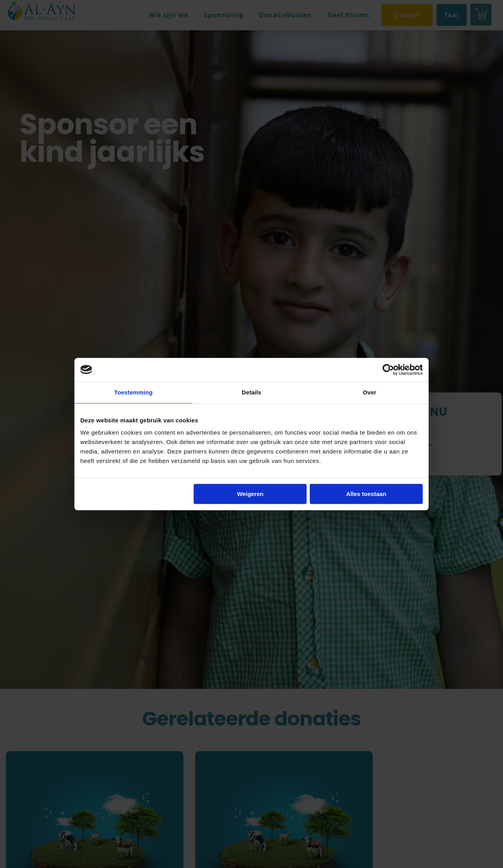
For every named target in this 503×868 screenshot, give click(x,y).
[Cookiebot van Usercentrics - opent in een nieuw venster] (388, 370)
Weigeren (250, 494)
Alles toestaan (366, 494)
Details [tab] (251, 392)
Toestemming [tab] (133, 392)
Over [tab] (370, 392)
